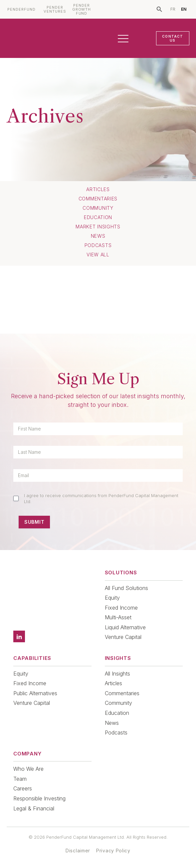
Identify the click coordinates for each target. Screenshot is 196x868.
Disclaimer (78, 851)
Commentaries (98, 199)
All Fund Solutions (126, 588)
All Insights (117, 674)
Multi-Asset (118, 617)
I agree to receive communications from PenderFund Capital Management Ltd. (101, 498)
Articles (98, 189)
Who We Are (28, 769)
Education (98, 217)
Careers (23, 788)
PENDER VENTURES (55, 9)
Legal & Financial (34, 808)
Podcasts (98, 245)
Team (20, 779)
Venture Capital (123, 637)
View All (98, 255)
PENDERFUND (21, 9)
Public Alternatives (35, 693)
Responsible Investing (39, 798)
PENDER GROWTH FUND (82, 9)
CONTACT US (173, 38)
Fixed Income (121, 608)
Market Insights (98, 227)
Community (98, 208)
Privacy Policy (113, 851)
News (98, 236)
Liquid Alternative (125, 627)
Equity (112, 598)
